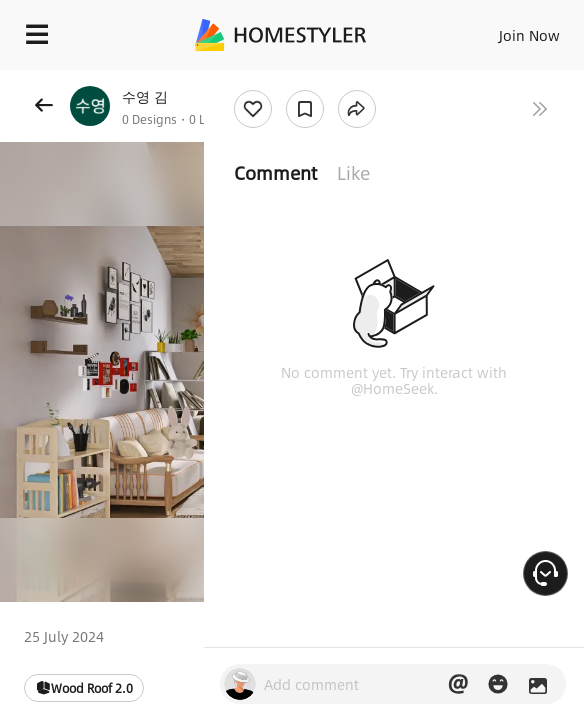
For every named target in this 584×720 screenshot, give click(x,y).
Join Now (529, 35)
